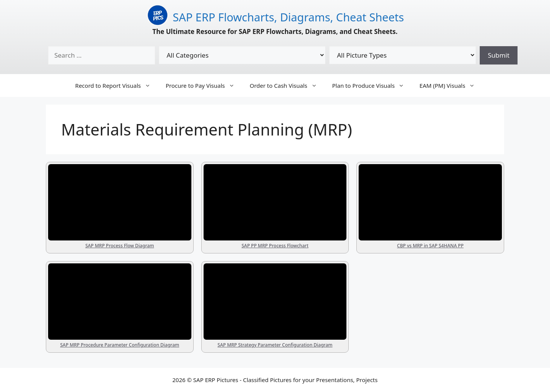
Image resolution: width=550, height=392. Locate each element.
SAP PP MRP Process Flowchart (275, 246)
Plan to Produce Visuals (372, 85)
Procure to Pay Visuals (204, 85)
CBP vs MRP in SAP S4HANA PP (430, 246)
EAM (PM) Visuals (451, 85)
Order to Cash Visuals (287, 85)
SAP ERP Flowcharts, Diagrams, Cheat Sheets (288, 17)
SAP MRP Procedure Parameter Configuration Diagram (120, 345)
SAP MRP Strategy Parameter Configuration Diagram (275, 345)
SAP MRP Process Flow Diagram (120, 246)
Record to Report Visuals (117, 85)
